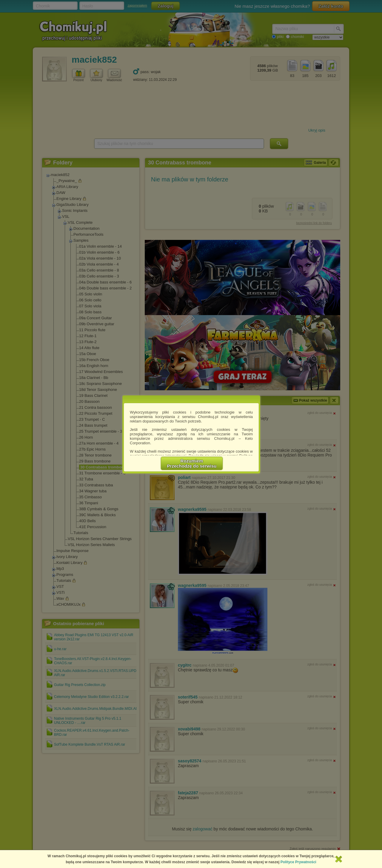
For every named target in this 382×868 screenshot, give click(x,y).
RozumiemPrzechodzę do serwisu (192, 463)
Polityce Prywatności (298, 862)
